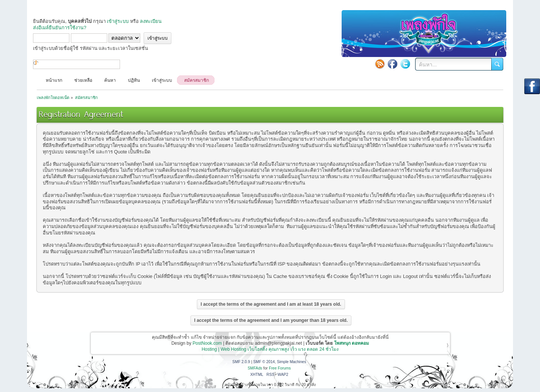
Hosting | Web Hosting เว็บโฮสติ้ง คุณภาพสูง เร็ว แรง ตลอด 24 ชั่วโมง (270, 349)
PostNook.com (207, 343)
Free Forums (280, 368)
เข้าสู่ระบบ (118, 21)
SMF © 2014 (264, 362)
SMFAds (255, 368)
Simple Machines (291, 362)
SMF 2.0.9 (241, 362)
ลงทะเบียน (151, 21)
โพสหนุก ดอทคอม (352, 343)
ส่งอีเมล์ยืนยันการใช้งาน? (60, 28)
